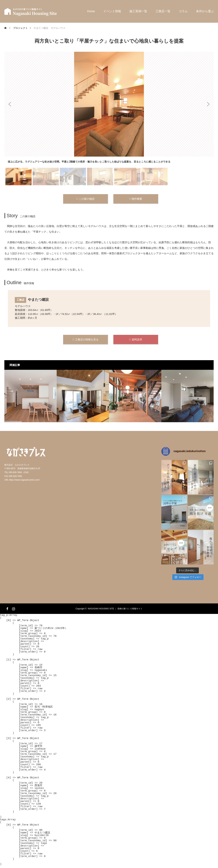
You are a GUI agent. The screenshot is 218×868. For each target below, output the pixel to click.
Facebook (7, 608)
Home (91, 11)
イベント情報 (112, 11)
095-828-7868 (15, 472)
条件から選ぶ (205, 11)
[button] (10, 104)
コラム (183, 11)
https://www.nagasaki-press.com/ (24, 480)
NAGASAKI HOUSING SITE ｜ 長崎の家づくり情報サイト (115, 609)
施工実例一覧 (138, 11)
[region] (109, 119)
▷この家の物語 (85, 199)
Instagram (13, 608)
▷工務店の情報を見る (85, 339)
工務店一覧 (163, 11)
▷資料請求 (136, 339)
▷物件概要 (136, 199)
